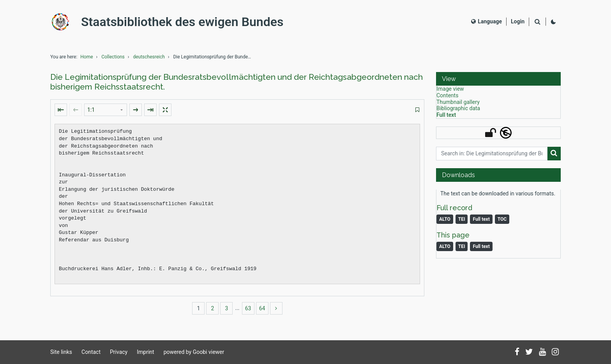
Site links (61, 352)
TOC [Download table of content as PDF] (502, 219)
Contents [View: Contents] (447, 95)
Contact (91, 352)
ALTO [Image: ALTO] (445, 246)
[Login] (518, 22)
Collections (113, 57)
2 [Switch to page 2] (213, 308)
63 (248, 308)
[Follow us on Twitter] (529, 352)
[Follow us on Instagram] (555, 352)
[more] (276, 308)
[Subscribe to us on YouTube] (542, 352)
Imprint (145, 352)
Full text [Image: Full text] (481, 246)
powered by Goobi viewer (194, 352)
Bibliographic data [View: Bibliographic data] (458, 108)
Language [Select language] (487, 21)
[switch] (417, 110)
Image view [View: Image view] (450, 89)
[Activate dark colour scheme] (553, 22)
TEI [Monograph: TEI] (462, 219)
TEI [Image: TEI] (462, 246)
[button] (498, 79)
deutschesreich (149, 57)
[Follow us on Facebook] (517, 352)
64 (262, 308)
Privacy (119, 352)
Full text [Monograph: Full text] (481, 219)
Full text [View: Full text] (446, 115)
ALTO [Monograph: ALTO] (445, 219)
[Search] (537, 22)
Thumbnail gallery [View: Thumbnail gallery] (458, 102)
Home (87, 57)
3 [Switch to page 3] (227, 308)
